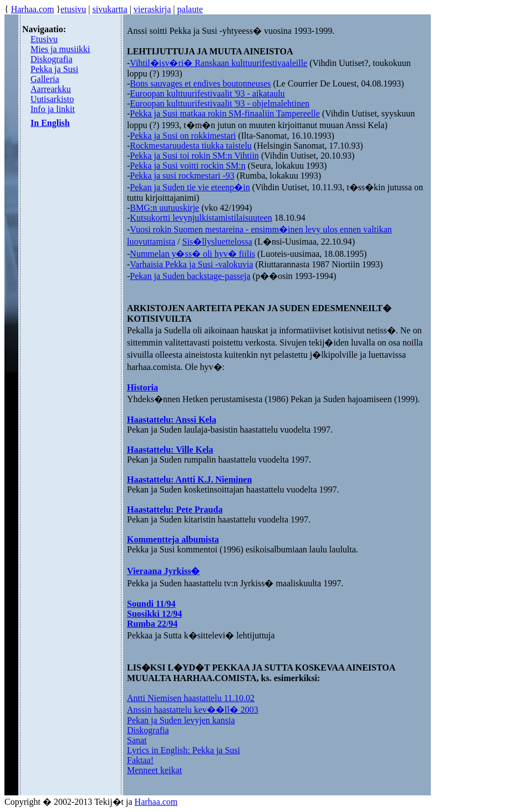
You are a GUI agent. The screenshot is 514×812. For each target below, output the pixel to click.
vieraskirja (152, 9)
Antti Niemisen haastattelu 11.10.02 (191, 698)
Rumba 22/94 (152, 624)
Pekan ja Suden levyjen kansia (181, 720)
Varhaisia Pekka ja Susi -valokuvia (191, 264)
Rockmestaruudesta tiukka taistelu (191, 146)
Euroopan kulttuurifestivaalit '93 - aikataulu (207, 93)
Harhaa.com (33, 9)
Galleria (45, 79)
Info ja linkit (53, 109)
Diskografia (52, 59)
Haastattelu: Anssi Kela (172, 420)
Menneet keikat (154, 770)
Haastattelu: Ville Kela (170, 450)
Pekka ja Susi (54, 69)
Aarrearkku (51, 89)
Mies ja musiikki (60, 49)
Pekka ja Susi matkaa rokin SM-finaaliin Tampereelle (225, 113)
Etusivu (44, 39)
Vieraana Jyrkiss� (163, 571)
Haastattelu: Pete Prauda (175, 509)
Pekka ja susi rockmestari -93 (182, 176)
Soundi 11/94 (151, 604)
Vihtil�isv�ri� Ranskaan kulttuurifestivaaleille (218, 63)
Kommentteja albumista (173, 539)
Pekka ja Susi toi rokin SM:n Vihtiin (194, 156)
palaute (190, 9)
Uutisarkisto (52, 99)
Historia (143, 387)
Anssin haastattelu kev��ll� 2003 (193, 710)
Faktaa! (140, 760)
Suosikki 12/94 (154, 614)
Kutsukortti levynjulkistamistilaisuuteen (201, 218)
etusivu (73, 9)
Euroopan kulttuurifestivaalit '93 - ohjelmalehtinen (220, 103)
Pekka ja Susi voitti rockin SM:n (187, 166)
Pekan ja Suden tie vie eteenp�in (190, 187)
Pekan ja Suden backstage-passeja (190, 276)
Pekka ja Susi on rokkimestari (183, 136)
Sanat (137, 740)
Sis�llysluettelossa (217, 242)
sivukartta (110, 9)
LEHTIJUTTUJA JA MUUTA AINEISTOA (210, 51)
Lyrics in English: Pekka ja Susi (184, 750)
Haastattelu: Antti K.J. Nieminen (189, 479)
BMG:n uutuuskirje (164, 208)
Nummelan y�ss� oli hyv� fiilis (192, 254)
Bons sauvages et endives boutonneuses (200, 83)
